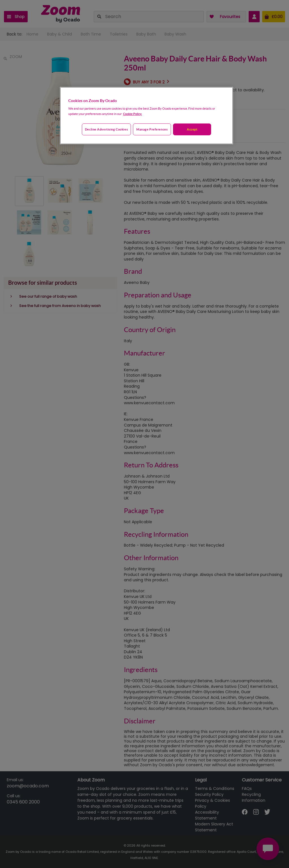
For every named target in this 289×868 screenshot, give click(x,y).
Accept (192, 129)
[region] (146, 116)
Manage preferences (152, 129)
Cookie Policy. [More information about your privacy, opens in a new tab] (133, 114)
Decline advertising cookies (106, 129)
